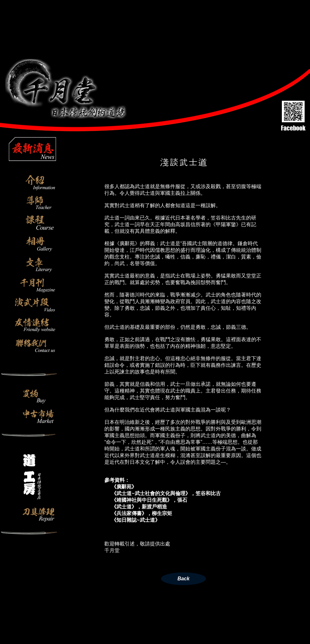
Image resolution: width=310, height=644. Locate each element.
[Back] (183, 579)
